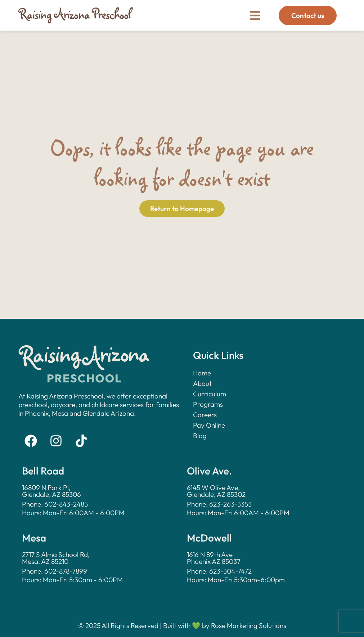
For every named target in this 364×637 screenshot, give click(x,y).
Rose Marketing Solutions (249, 625)
